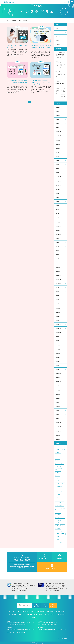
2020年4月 (58, 406)
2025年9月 (58, 140)
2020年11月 (58, 377)
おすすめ (58, 37)
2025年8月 (58, 144)
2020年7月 (58, 394)
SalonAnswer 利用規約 (61, 639)
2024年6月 (58, 201)
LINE (58, 533)
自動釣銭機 (59, 486)
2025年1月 (58, 173)
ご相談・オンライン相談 (57, 614)
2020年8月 (58, 390)
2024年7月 (58, 197)
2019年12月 (58, 422)
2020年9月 (58, 386)
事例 (63, 525)
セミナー (59, 497)
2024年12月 (58, 177)
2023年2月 (58, 267)
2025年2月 (58, 169)
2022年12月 (58, 275)
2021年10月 (58, 332)
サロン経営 (59, 541)
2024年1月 (58, 222)
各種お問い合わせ (31, 614)
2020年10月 (58, 381)
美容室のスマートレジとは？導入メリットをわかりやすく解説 (60, 74)
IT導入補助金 (60, 505)
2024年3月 (58, 214)
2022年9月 (58, 287)
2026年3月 (58, 119)
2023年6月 (58, 250)
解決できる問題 (60, 611)
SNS (58, 455)
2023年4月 (58, 259)
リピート (59, 522)
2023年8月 (58, 242)
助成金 (58, 449)
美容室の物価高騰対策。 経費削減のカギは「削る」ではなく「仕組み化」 (60, 55)
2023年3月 (58, 263)
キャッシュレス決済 (60, 508)
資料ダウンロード (53, 605)
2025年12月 (58, 132)
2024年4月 (58, 209)
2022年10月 (58, 283)
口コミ (58, 472)
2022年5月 (58, 304)
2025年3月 (58, 164)
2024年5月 (58, 205)
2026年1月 (58, 128)
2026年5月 (58, 111)
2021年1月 (58, 369)
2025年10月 (58, 136)
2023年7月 (58, 246)
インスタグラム (60, 483)
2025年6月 (58, 152)
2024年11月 (58, 181)
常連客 (58, 528)
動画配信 (58, 45)
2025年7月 (58, 148)
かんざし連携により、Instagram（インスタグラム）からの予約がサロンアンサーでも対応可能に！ (41, 82)
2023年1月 (58, 271)
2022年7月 (58, 295)
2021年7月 (58, 345)
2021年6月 (58, 349)
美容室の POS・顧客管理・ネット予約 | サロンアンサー (9, 2)
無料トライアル (36, 605)
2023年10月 (58, 234)
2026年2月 (58, 123)
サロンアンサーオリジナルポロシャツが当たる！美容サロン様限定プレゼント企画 (41, 47)
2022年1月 (58, 320)
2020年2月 (58, 414)
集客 (63, 533)
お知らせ (65, 2)
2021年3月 (58, 361)
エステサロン (60, 463)
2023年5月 (58, 254)
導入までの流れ (40, 611)
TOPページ (11, 611)
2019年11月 (58, 426)
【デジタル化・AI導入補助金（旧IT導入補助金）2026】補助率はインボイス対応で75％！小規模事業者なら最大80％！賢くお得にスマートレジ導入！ (60, 94)
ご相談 (45, 605)
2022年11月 (58, 279)
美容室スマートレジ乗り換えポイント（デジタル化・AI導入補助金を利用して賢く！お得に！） (60, 64)
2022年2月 (58, 316)
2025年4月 (58, 160)
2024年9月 (58, 189)
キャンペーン (60, 502)
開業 (58, 499)
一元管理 (59, 520)
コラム (57, 33)
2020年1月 (58, 418)
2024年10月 (58, 185)
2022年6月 (58, 300)
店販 (58, 460)
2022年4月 (58, 308)
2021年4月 (58, 357)
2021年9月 (58, 336)
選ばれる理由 (50, 611)
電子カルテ (59, 480)
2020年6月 (58, 398)
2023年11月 (58, 230)
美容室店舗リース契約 (60, 469)
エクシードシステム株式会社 (25, 605)
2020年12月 (58, 373)
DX (57, 525)
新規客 (58, 514)
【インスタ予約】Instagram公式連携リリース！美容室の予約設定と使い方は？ (17, 82)
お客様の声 (58, 41)
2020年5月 (58, 402)
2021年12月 (58, 324)
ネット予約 (59, 531)
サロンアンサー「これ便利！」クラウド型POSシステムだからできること (60, 82)
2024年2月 (58, 218)
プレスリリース (60, 517)
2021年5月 (58, 353)
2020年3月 (58, 410)
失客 (58, 511)
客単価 (58, 494)
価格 (32, 611)
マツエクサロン (60, 488)
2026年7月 (58, 107)
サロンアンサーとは (22, 611)
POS (58, 539)
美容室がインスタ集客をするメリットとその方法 (17, 46)
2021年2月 (58, 365)
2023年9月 (58, 238)
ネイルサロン (60, 491)
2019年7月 (58, 439)
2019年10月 (58, 431)
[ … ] (39, 57)
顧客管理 (59, 466)
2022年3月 (58, 312)
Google (58, 452)
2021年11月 (58, 328)
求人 (58, 475)
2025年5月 (58, 156)
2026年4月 (58, 115)
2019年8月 (58, 435)
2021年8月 (58, 340)
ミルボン (59, 457)
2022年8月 (58, 291)
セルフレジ (59, 478)
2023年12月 (58, 226)
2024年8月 (58, 193)
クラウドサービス (61, 446)
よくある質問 (13, 614)
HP (64, 449)
